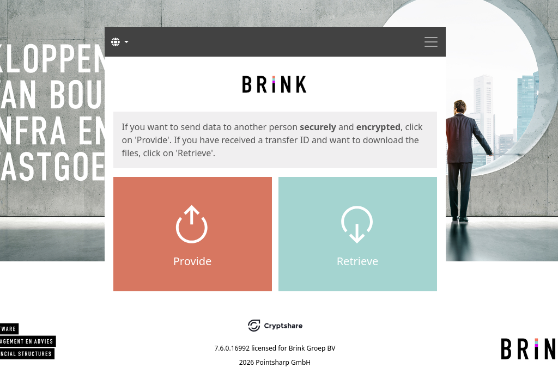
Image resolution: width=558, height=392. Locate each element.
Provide (193, 261)
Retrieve (358, 261)
